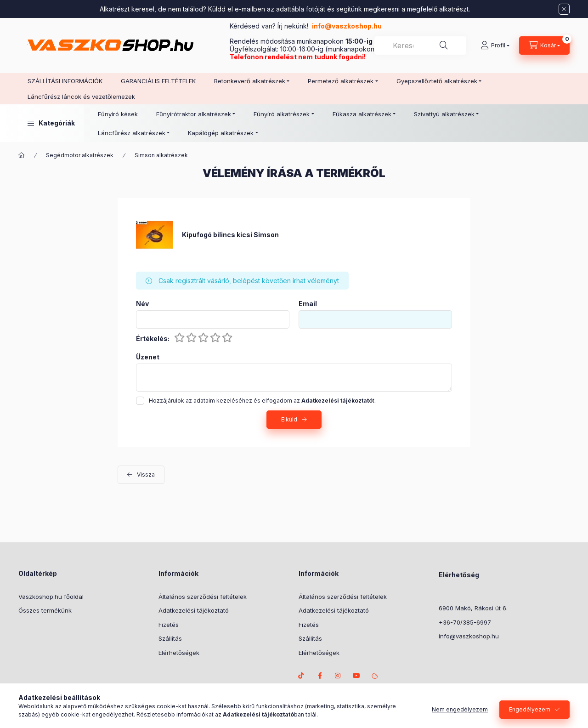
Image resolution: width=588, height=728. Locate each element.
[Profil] (495, 45)
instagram (338, 676)
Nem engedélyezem (460, 715)
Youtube (356, 676)
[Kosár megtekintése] (544, 45)
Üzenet (148, 357)
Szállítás (170, 638)
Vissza (146, 475)
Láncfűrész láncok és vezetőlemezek (81, 97)
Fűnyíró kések (118, 114)
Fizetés (169, 625)
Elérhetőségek (179, 653)
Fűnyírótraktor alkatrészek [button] (194, 114)
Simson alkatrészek (161, 155)
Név (142, 304)
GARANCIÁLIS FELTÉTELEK (158, 81)
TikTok (301, 676)
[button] (51, 123)
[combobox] (420, 45)
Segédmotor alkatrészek (80, 155)
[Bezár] (564, 9)
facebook (320, 676)
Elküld (289, 419)
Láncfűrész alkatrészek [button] (132, 133)
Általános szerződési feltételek (203, 597)
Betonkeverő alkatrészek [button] (250, 81)
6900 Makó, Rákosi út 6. (473, 608)
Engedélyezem (530, 715)
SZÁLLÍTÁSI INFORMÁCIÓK (65, 81)
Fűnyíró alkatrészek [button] (282, 114)
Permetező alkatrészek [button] (341, 81)
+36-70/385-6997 (465, 622)
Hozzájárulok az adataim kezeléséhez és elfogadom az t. (262, 401)
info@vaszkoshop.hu (348, 26)
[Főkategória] (22, 155)
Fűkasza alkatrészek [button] (362, 114)
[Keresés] (444, 45)
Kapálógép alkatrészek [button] (221, 133)
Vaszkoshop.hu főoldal (51, 597)
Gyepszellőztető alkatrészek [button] (437, 81)
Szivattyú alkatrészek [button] (444, 114)
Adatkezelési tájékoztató (194, 610)
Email (308, 304)
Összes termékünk (45, 610)
